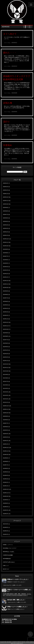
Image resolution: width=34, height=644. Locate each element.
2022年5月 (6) (6, 347)
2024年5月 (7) (6, 263)
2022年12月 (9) (7, 322)
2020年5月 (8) (6, 430)
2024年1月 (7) (6, 277)
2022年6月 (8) (6, 343)
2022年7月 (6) (6, 340)
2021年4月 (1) (6, 524)
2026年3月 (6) (6, 187)
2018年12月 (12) (7, 489)
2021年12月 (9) (7, 364)
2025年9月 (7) (6, 208)
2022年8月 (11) (7, 336)
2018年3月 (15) (7, 510)
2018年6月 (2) (6, 503)
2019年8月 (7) (6, 462)
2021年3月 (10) (7, 395)
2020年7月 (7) (6, 423)
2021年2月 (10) (7, 399)
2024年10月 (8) (7, 246)
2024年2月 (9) (6, 274)
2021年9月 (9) (6, 375)
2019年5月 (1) (6, 527)
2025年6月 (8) (6, 218)
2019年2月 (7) (6, 482)
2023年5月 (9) (6, 305)
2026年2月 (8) (6, 190)
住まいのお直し (9, 552)
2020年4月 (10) (7, 434)
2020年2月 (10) (7, 441)
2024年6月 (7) (6, 260)
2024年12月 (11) (7, 239)
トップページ (8, 545)
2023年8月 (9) (6, 295)
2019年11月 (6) (7, 451)
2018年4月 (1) (6, 507)
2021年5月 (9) (6, 388)
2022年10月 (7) (7, 329)
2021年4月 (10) (7, 392)
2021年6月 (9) (6, 385)
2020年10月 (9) (7, 413)
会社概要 (8, 555)
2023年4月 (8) (6, 308)
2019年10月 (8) (7, 455)
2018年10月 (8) (7, 496)
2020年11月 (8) (7, 409)
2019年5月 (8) (6, 472)
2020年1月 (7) (6, 444)
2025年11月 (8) (7, 201)
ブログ (6, 569)
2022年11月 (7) (7, 326)
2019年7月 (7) (6, 465)
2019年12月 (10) (7, 448)
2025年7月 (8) (6, 215)
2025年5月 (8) (6, 221)
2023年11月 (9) (7, 284)
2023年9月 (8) (6, 291)
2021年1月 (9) (6, 402)
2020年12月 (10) (7, 406)
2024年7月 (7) (6, 256)
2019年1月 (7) (6, 486)
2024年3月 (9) (6, 270)
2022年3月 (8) (6, 354)
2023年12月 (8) (7, 281)
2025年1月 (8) (6, 235)
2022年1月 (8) (6, 361)
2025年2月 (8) (6, 232)
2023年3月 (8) (6, 312)
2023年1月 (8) (6, 319)
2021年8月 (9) (6, 378)
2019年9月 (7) (6, 458)
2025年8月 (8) (6, 211)
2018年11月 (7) (7, 493)
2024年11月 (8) (7, 242)
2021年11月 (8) (7, 368)
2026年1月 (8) (6, 194)
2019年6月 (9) (6, 468)
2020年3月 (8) (6, 437)
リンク (6, 566)
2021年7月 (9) (6, 381)
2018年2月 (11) (7, 514)
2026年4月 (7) (6, 183)
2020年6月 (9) (6, 427)
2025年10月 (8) (7, 204)
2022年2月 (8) (6, 357)
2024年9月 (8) (6, 249)
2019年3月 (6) (6, 479)
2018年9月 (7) (6, 500)
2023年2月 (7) (6, 315)
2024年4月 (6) (6, 267)
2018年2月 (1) (6, 534)
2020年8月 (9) (6, 420)
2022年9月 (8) (6, 333)
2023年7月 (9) (6, 298)
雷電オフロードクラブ (10, 548)
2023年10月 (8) (7, 288)
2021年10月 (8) (7, 371)
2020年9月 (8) (6, 416)
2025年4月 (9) (6, 225)
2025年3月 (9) (6, 228)
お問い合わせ (9, 562)
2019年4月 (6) (6, 475)
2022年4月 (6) (6, 350)
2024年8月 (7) (6, 253)
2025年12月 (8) (7, 197)
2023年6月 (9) (6, 301)
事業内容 (7, 559)
